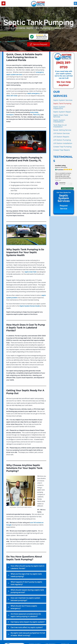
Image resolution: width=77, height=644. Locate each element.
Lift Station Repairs (61, 137)
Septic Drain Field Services (61, 116)
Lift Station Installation (63, 143)
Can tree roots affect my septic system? (27, 628)
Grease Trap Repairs (62, 150)
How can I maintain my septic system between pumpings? (25, 599)
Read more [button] (58, 180)
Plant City (36, 115)
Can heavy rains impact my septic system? (28, 622)
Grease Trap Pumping (62, 147)
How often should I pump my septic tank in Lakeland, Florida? (28, 567)
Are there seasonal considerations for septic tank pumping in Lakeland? (26, 615)
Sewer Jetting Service (62, 130)
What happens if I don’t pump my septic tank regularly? (26, 583)
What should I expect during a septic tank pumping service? (27, 591)
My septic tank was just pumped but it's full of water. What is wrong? (28, 634)
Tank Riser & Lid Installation (60, 126)
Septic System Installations (59, 121)
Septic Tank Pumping (62, 104)
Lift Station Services (61, 133)
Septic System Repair (62, 112)
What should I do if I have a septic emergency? (24, 607)
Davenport (10, 115)
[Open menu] (75, 3)
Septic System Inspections (59, 108)
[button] (38, 44)
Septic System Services (63, 100)
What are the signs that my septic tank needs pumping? (26, 575)
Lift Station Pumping (62, 140)
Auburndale (34, 112)
